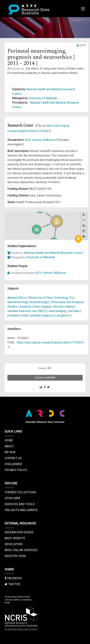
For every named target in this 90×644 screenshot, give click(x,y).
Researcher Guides (19, 532)
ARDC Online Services (21, 550)
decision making (64, 307)
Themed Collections (20, 492)
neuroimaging (57, 311)
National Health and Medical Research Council (53, 253)
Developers (14, 544)
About (9, 446)
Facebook (13, 578)
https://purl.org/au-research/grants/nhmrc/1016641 (50, 342)
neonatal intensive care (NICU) (27, 311)
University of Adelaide (43, 98)
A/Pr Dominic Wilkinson (41, 140)
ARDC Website (15, 538)
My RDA (10, 452)
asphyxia (25, 307)
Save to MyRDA (45, 378)
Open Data (12, 498)
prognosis (64, 315)
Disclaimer (13, 464)
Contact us (13, 458)
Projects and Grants (21, 510)
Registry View (15, 556)
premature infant (18, 315)
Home (9, 440)
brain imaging (42, 307)
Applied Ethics (17, 298)
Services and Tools (20, 504)
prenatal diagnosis (43, 315)
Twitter (12, 584)
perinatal (74, 311)
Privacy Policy (16, 470)
